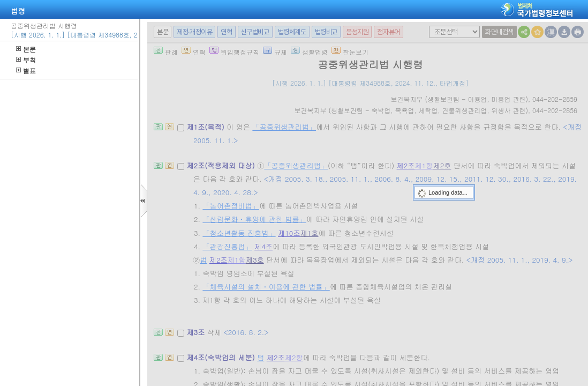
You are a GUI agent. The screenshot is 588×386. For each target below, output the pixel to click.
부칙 (26, 60)
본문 (26, 49)
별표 (26, 70)
